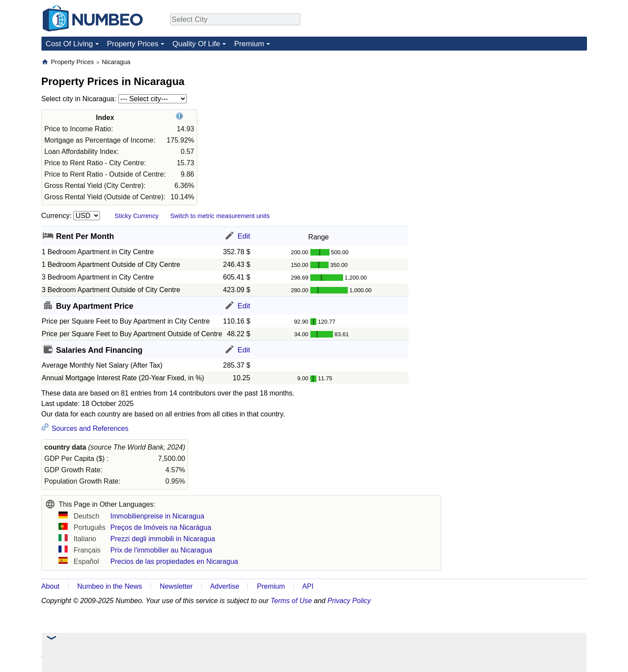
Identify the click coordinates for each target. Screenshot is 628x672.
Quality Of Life (196, 44)
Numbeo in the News (110, 586)
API (308, 586)
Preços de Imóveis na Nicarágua (161, 527)
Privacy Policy (349, 601)
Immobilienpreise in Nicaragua (157, 516)
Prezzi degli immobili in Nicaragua (163, 539)
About (51, 586)
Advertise (225, 586)
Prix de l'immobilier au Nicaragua (161, 550)
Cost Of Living (69, 44)
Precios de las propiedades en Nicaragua (174, 561)
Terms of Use (291, 601)
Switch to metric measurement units (220, 216)
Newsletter (176, 586)
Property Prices (133, 44)
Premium (249, 44)
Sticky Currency (137, 216)
